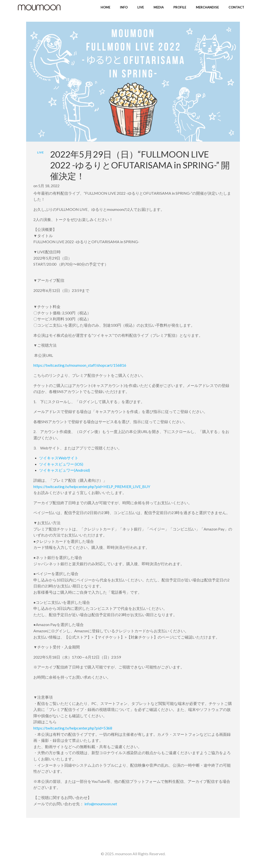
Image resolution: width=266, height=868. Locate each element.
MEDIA (159, 7)
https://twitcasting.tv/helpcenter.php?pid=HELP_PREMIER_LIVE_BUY (92, 486)
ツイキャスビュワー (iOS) (61, 464)
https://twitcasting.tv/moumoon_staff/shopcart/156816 (80, 365)
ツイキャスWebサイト (59, 458)
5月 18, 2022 (49, 186)
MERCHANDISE (207, 7)
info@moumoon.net (101, 804)
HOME (105, 7)
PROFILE (180, 7)
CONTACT (236, 7)
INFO (124, 7)
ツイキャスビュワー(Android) (65, 470)
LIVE (141, 7)
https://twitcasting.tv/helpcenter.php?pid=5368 (73, 728)
